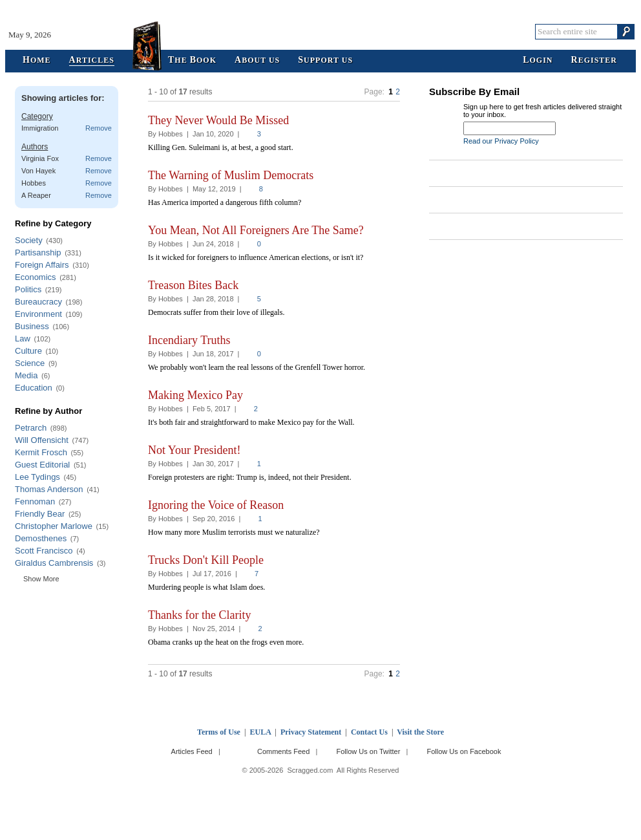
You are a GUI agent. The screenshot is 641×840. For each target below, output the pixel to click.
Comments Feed (283, 751)
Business (32, 326)
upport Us (325, 60)
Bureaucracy (38, 302)
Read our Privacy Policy (501, 141)
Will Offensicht (42, 440)
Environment (38, 314)
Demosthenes (41, 538)
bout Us (257, 60)
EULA (261, 732)
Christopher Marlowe (54, 526)
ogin (538, 60)
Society (29, 240)
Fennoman (35, 501)
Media (26, 375)
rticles (92, 60)
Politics (28, 289)
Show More (41, 579)
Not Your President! (194, 450)
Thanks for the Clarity (199, 615)
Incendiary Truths (189, 340)
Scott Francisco (44, 551)
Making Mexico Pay (195, 395)
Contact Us (369, 732)
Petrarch (31, 428)
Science (30, 363)
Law (23, 339)
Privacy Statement (311, 732)
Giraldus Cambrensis (54, 563)
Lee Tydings (37, 477)
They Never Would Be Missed (218, 120)
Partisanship (38, 253)
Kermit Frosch (41, 452)
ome (37, 60)
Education (34, 388)
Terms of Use (219, 732)
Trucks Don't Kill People (206, 560)
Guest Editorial (42, 465)
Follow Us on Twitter (368, 751)
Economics (36, 277)
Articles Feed (192, 751)
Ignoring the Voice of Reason (216, 505)
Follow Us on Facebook (464, 751)
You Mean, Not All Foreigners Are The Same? (256, 230)
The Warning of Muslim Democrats (231, 175)
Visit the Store (420, 732)
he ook (192, 60)
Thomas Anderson (49, 489)
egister (594, 60)
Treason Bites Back (193, 285)
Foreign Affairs (42, 265)
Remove (99, 128)
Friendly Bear (40, 514)
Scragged (321, 31)
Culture (28, 351)
